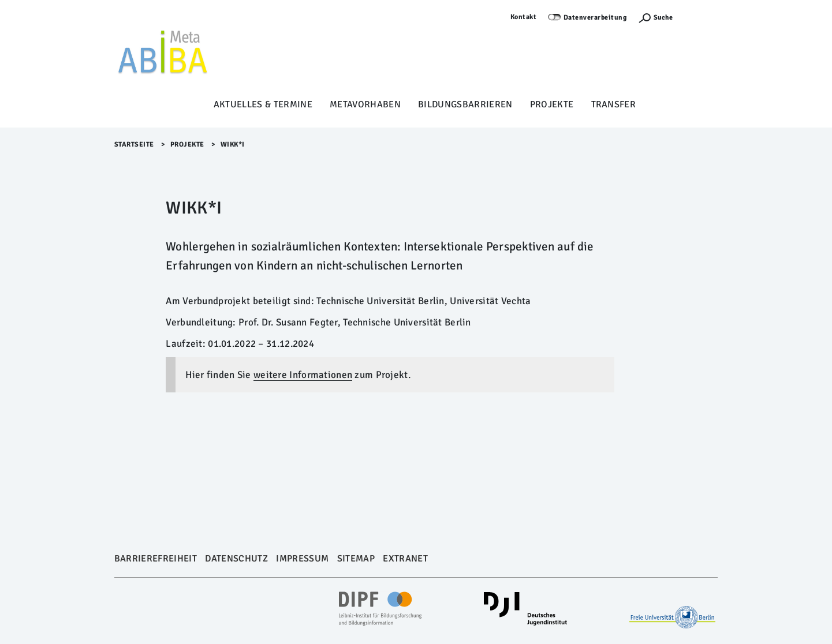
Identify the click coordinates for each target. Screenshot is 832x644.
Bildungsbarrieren (465, 104)
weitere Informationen (303, 375)
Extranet (405, 559)
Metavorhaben (365, 104)
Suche (663, 18)
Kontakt (524, 17)
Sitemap (356, 559)
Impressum (302, 559)
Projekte (552, 104)
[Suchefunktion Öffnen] (655, 18)
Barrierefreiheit (156, 559)
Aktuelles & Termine (263, 104)
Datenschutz (236, 559)
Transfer (614, 104)
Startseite (134, 145)
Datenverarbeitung (595, 18)
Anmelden (701, 17)
